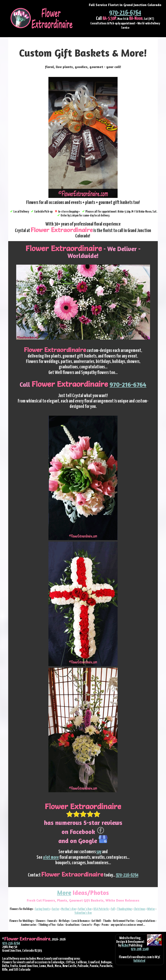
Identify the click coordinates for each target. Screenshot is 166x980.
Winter (151, 909)
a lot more (51, 857)
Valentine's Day (83, 913)
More (64, 893)
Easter (56, 909)
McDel (125, 945)
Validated (139, 961)
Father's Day (85, 909)
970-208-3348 (140, 949)
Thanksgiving (124, 909)
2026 (62, 939)
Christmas (140, 909)
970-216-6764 (125, 13)
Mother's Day (69, 909)
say (99, 852)
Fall (113, 909)
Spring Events (42, 909)
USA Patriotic (101, 909)
